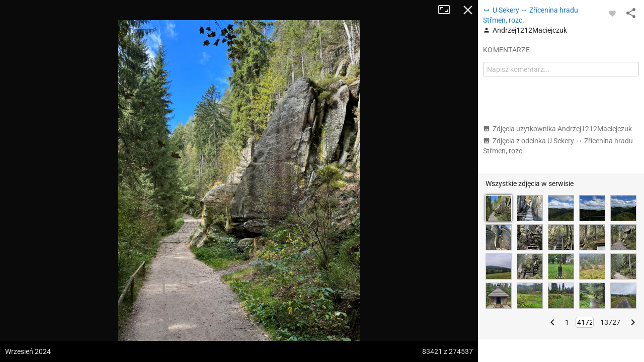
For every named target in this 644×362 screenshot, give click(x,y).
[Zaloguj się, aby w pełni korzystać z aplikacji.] (612, 13)
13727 (610, 322)
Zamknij (468, 10)
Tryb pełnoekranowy (448, 10)
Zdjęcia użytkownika (557, 129)
